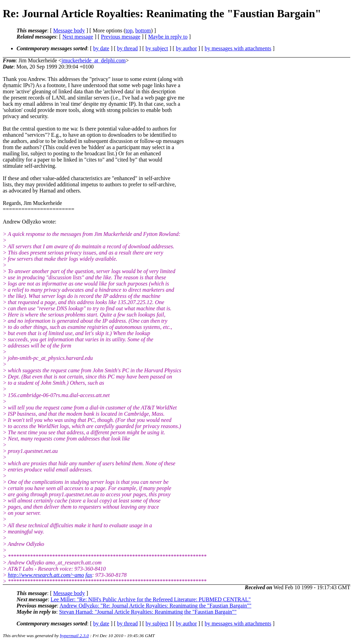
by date (101, 48)
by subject (157, 48)
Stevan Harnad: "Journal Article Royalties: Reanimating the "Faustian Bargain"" (148, 612)
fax (89, 575)
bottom (143, 30)
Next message (78, 37)
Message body (69, 30)
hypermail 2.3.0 (74, 636)
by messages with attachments (238, 48)
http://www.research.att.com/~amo (46, 575)
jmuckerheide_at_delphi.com (93, 60)
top (129, 30)
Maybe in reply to (168, 37)
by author (186, 48)
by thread (128, 48)
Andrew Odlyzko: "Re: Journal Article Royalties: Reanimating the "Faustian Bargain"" (155, 606)
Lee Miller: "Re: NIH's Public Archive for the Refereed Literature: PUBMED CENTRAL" (151, 599)
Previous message (121, 37)
